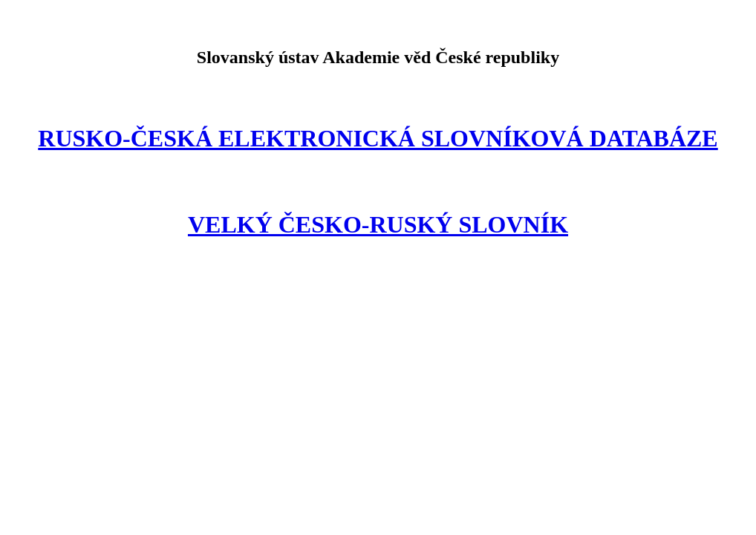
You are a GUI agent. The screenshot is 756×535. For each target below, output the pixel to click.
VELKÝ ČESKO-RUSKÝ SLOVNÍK (378, 224)
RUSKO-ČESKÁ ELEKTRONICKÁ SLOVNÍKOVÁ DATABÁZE (378, 138)
